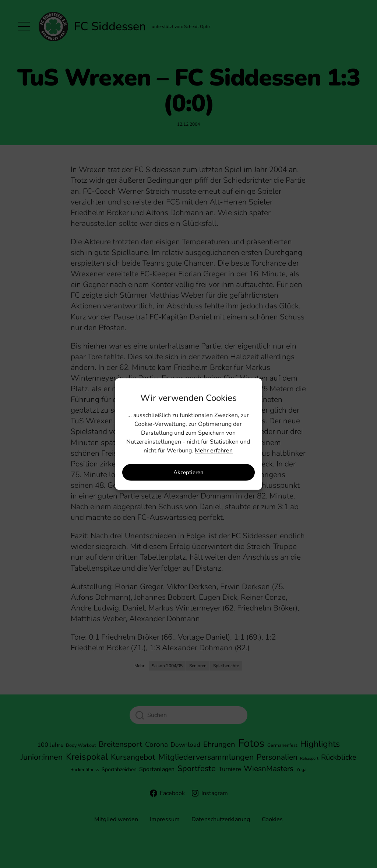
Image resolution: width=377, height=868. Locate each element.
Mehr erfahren (214, 450)
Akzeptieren (188, 472)
